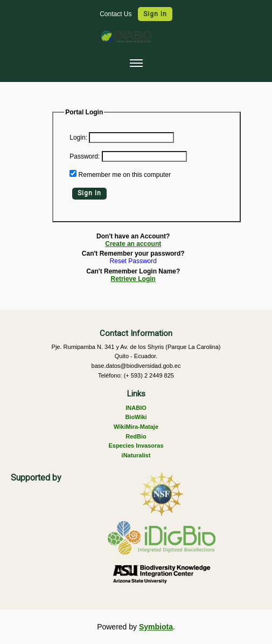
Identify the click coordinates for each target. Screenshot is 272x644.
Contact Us (117, 14)
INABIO (136, 408)
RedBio (136, 436)
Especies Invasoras (136, 446)
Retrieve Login (133, 279)
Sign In (155, 14)
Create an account (133, 244)
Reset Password (133, 261)
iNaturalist (136, 455)
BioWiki (136, 417)
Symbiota (156, 627)
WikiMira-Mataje (136, 427)
